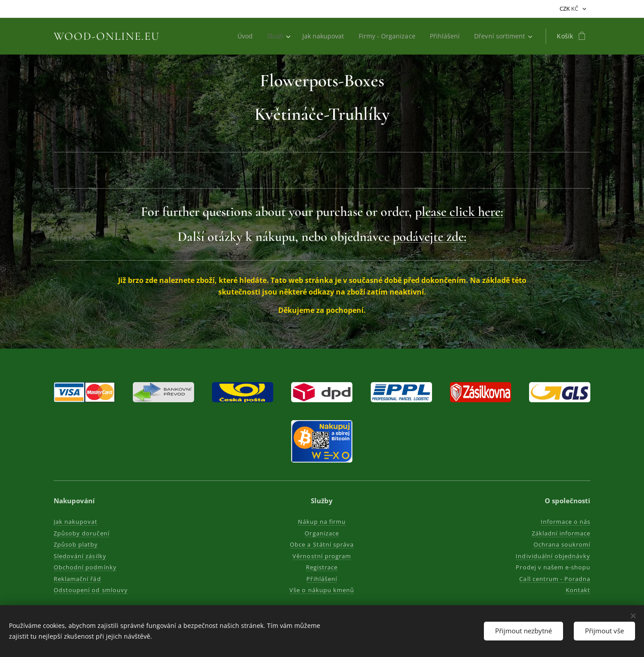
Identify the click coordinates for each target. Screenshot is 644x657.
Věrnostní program (322, 556)
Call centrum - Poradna (555, 579)
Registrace (322, 567)
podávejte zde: (430, 237)
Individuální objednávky (553, 556)
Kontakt (578, 590)
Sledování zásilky (80, 556)
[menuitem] (241, 36)
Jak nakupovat (76, 522)
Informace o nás (565, 522)
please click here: (459, 212)
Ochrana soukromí (562, 544)
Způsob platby (76, 544)
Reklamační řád (77, 579)
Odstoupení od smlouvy (91, 590)
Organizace (322, 533)
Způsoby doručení (82, 533)
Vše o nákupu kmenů (322, 590)
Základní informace (561, 533)
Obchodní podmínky (85, 567)
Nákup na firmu (322, 522)
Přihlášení (322, 579)
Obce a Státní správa (322, 544)
